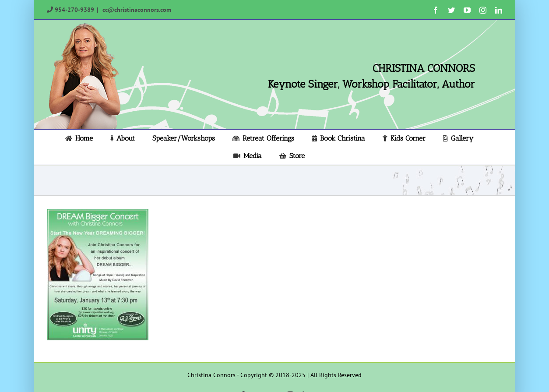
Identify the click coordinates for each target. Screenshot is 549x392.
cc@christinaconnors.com (136, 10)
